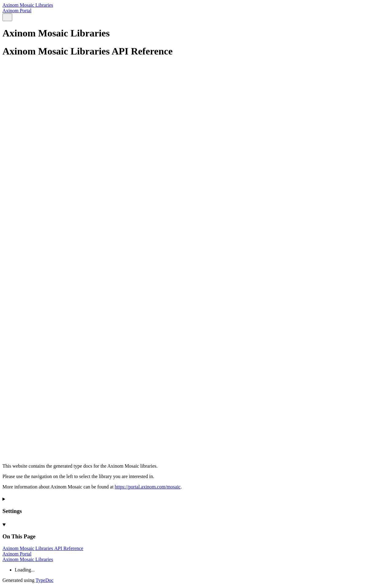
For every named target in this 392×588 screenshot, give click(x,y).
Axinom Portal (17, 11)
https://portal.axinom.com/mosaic (148, 487)
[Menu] (15, 18)
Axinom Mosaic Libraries (28, 5)
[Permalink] (196, 441)
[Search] (7, 17)
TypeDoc (44, 580)
